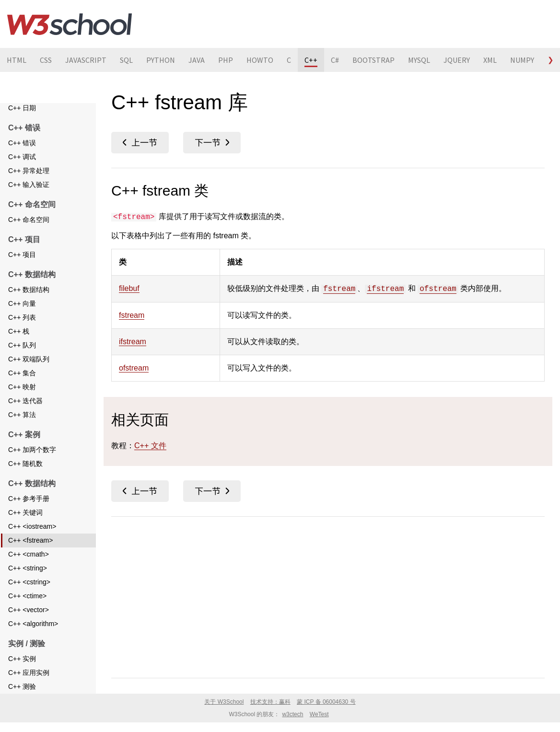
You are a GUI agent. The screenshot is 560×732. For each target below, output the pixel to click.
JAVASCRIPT (86, 60)
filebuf (129, 288)
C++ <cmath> (29, 567)
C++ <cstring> (29, 594)
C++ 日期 (22, 120)
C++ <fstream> (30, 553)
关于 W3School (224, 702)
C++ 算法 (22, 427)
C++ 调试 (22, 169)
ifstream (385, 289)
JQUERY (457, 60)
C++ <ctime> (27, 608)
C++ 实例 (22, 671)
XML (490, 60)
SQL (126, 60)
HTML (17, 60)
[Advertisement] (328, 595)
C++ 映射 (22, 399)
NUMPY (522, 60)
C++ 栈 (19, 344)
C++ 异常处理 (29, 183)
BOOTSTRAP (373, 60)
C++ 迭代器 (25, 413)
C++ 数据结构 (29, 302)
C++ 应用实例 (29, 685)
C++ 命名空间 (29, 232)
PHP (226, 60)
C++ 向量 (22, 316)
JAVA (197, 60)
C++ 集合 (22, 385)
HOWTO (260, 60)
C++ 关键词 (25, 525)
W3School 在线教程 (70, 24)
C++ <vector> (29, 622)
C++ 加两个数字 (32, 462)
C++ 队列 (22, 358)
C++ (311, 60)
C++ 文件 (22, 106)
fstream (339, 289)
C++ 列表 (22, 330)
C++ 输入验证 (29, 197)
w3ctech (292, 714)
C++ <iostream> (32, 539)
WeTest (319, 714)
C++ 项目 (22, 267)
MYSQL (419, 60)
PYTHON (161, 60)
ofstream (438, 289)
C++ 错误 (22, 155)
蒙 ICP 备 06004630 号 (326, 702)
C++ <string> (28, 581)
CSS (46, 60)
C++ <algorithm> (33, 636)
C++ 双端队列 (29, 372)
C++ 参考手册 (29, 511)
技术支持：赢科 (270, 702)
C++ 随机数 (25, 476)
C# (335, 60)
